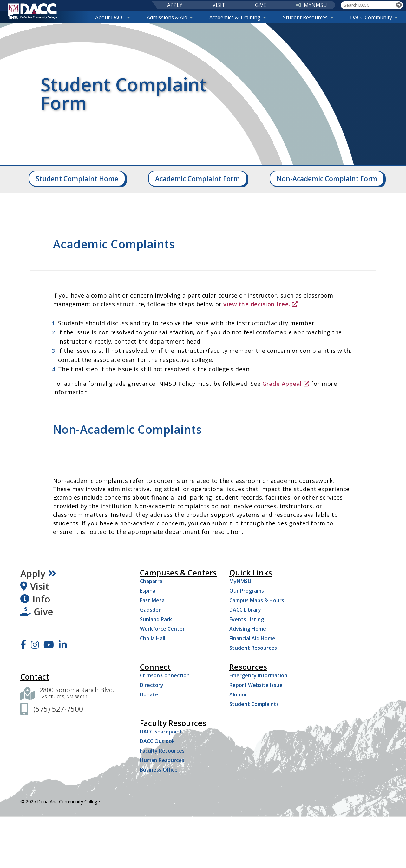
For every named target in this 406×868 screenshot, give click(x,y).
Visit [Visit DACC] (35, 586)
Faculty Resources (162, 751)
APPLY (175, 5)
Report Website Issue (256, 685)
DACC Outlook (157, 741)
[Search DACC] (368, 5)
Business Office (159, 770)
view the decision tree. (261, 304)
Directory (152, 685)
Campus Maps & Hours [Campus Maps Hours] (257, 600)
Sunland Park (156, 619)
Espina (148, 591)
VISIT (219, 5)
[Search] (399, 5)
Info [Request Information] (35, 599)
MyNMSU (240, 581)
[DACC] (33, 11)
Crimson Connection (165, 675)
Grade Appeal (286, 384)
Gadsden (151, 610)
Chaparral (152, 581)
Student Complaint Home (77, 178)
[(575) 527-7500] (58, 709)
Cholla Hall (153, 638)
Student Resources (308, 17)
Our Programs (247, 591)
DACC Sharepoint (161, 732)
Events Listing (247, 619)
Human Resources (162, 760)
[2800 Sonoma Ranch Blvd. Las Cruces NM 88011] (77, 694)
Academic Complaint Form (197, 178)
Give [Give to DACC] (37, 612)
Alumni (238, 694)
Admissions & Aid (170, 17)
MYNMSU (311, 5)
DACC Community (374, 17)
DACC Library (245, 610)
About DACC (113, 17)
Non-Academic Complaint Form (327, 178)
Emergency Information (258, 675)
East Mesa (152, 600)
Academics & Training (238, 17)
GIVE (261, 5)
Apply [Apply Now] (38, 574)
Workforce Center (162, 629)
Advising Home (248, 629)
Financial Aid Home (252, 638)
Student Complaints (254, 704)
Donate (149, 694)
